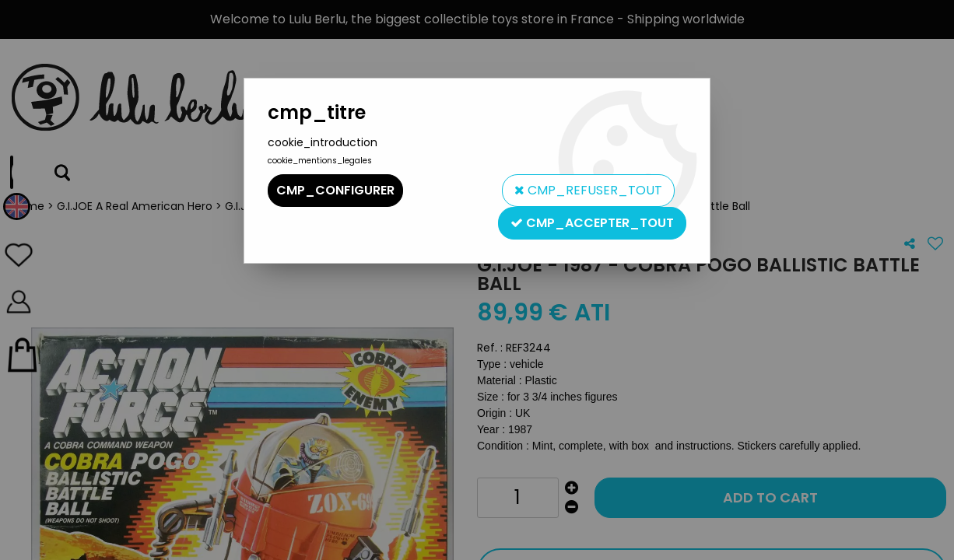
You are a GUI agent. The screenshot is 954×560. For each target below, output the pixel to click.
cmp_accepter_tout (592, 223)
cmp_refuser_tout (588, 190)
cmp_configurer (335, 190)
